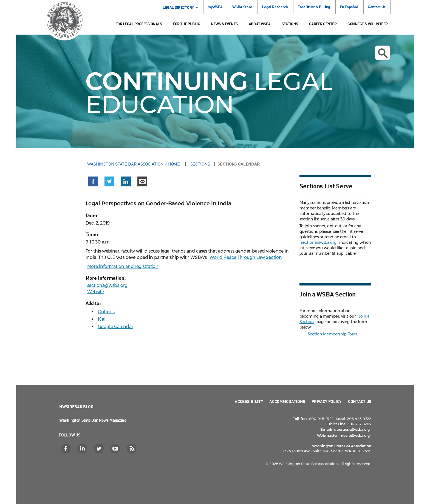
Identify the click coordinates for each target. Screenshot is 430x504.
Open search (383, 53)
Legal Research (275, 7)
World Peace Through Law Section (246, 257)
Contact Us (377, 7)
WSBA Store (242, 7)
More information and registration (123, 266)
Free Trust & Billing (314, 7)
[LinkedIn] (83, 449)
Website (96, 292)
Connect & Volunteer (368, 24)
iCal (102, 319)
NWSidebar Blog (76, 407)
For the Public (186, 24)
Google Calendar (116, 327)
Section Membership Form (333, 334)
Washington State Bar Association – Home (134, 164)
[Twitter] (99, 449)
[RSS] (132, 449)
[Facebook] (67, 449)
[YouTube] (116, 449)
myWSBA (215, 7)
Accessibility (249, 401)
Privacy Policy (327, 401)
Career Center (323, 24)
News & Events (224, 24)
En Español (349, 7)
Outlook (106, 312)
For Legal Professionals (139, 24)
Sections (290, 24)
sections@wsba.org (107, 285)
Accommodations (287, 401)
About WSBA (260, 24)
